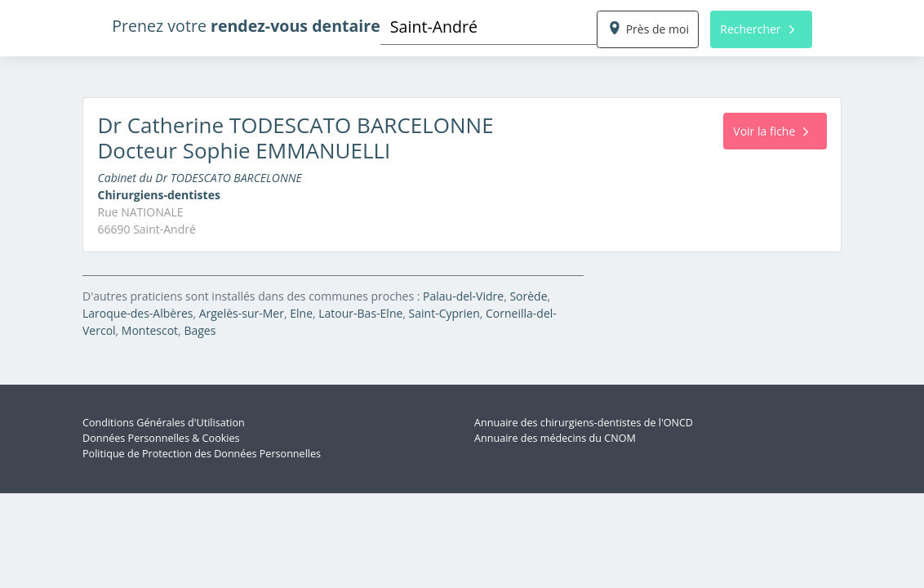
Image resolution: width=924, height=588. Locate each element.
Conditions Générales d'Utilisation (164, 423)
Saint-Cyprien (444, 313)
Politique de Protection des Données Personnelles (202, 454)
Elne (301, 313)
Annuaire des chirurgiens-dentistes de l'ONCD (584, 423)
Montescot (150, 330)
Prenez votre (246, 26)
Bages (200, 330)
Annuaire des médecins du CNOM (555, 438)
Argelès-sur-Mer (242, 313)
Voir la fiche (771, 131)
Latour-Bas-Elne (360, 313)
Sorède (528, 296)
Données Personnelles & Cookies (161, 438)
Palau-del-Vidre (463, 296)
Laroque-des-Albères (138, 313)
